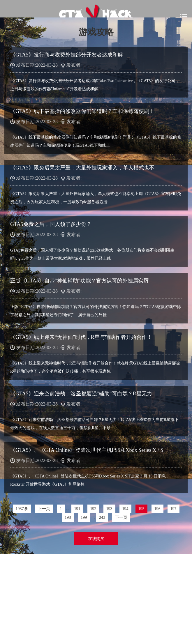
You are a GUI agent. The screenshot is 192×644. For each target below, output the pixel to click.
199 (84, 517)
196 (157, 509)
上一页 (44, 509)
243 (102, 517)
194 (125, 509)
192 (93, 509)
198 (68, 517)
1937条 (22, 509)
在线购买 (96, 539)
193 (109, 509)
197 (173, 509)
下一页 (121, 517)
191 (77, 509)
